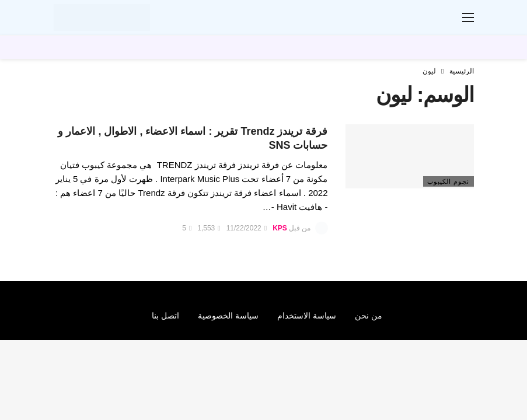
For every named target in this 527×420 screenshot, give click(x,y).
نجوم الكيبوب (448, 181)
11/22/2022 (247, 228)
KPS (280, 228)
